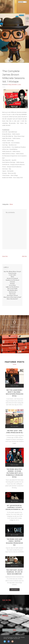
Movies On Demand (12, 278)
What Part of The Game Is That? (12, 297)
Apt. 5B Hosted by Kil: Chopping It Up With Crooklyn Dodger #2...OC (14, 507)
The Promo (12, 294)
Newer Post (5, 256)
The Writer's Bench (12, 295)
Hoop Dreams (12, 273)
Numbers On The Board (12, 280)
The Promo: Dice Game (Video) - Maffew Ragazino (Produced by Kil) (15, 542)
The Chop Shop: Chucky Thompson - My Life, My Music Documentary (14, 572)
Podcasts (12, 282)
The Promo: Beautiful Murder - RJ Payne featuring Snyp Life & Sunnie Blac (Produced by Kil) (14, 473)
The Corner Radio (12, 289)
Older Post (24, 256)
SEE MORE (14, 590)
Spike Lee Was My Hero (12, 287)
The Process (12, 292)
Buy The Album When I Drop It (12, 272)
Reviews (12, 284)
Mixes (11, 204)
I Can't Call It (12, 275)
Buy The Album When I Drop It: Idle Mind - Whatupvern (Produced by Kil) (15, 393)
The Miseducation (12, 290)
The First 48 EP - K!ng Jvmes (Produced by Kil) (14, 432)
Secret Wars (12, 285)
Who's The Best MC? (12, 299)
